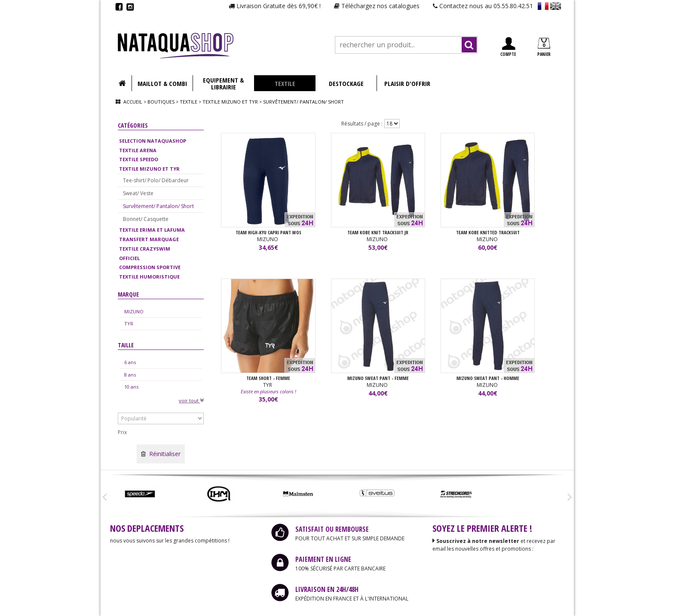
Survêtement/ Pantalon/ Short (158, 206)
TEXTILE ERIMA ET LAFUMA (152, 230)
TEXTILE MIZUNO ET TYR (149, 169)
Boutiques (161, 102)
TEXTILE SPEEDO (139, 159)
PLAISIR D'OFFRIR (407, 83)
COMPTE (508, 47)
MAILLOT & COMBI (162, 83)
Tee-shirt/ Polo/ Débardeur (156, 180)
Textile (188, 102)
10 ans (131, 387)
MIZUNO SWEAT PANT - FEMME (378, 378)
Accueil (133, 102)
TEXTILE (285, 83)
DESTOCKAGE (346, 83)
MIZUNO (134, 311)
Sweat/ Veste (138, 193)
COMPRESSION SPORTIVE (150, 267)
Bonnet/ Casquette (146, 219)
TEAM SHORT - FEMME (268, 378)
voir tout (191, 400)
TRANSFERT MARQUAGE (149, 239)
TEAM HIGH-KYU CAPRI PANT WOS (268, 232)
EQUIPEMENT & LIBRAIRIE (223, 83)
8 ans (130, 375)
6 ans (130, 362)
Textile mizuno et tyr (230, 102)
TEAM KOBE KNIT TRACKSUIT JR (378, 232)
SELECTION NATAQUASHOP (153, 141)
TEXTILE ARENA (138, 150)
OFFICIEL (129, 258)
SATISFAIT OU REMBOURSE (332, 529)
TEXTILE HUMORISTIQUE (149, 277)
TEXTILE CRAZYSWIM (145, 249)
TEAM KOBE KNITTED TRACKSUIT (488, 232)
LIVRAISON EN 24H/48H (327, 589)
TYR (129, 323)
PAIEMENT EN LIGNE (323, 559)
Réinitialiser (161, 454)
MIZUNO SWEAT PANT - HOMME (488, 378)
